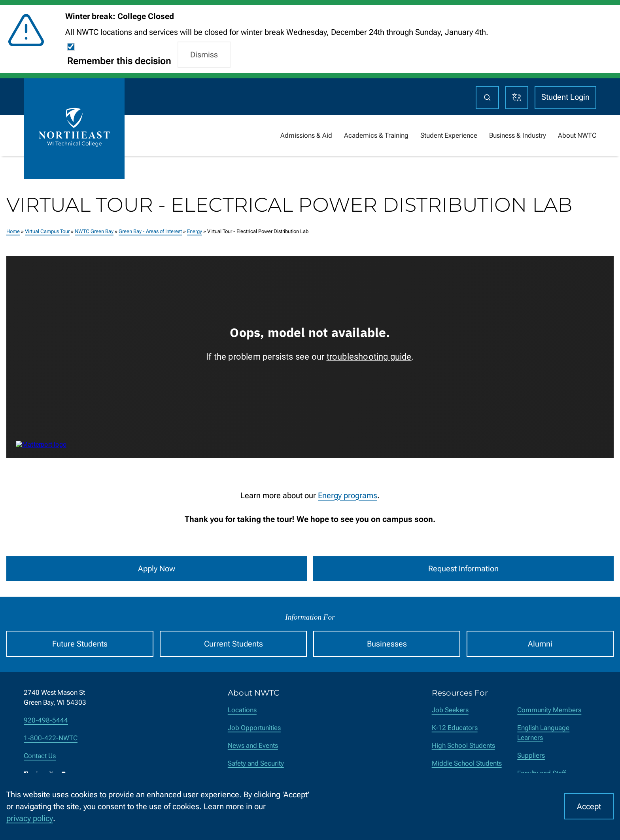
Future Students (80, 644)
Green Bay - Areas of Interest (150, 231)
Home (13, 231)
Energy (195, 231)
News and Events (253, 746)
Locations (242, 710)
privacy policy (30, 818)
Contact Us (40, 756)
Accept (589, 806)
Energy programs (348, 495)
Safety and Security (256, 763)
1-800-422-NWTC (51, 738)
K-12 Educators (455, 728)
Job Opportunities (254, 728)
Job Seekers (450, 710)
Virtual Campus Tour (47, 231)
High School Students (463, 746)
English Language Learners (543, 733)
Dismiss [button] (204, 55)
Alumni (540, 644)
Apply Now (157, 569)
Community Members (549, 710)
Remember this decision (119, 61)
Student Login (565, 97)
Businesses (387, 644)
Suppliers (531, 756)
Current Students (233, 644)
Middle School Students (467, 763)
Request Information (463, 569)
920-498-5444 (46, 720)
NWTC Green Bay (94, 231)
